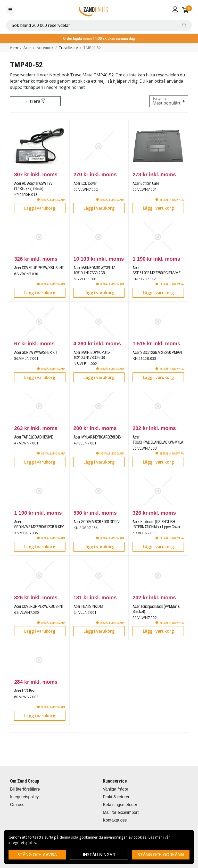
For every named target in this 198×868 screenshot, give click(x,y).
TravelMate (68, 48)
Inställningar (99, 855)
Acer (27, 48)
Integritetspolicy (24, 797)
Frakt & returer (116, 797)
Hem (14, 48)
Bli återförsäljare (25, 789)
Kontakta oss (115, 820)
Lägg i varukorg (40, 208)
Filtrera (35, 101)
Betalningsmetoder (120, 805)
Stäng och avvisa (37, 855)
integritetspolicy (22, 843)
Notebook (45, 48)
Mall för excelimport (121, 812)
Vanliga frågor (115, 789)
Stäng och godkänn (161, 855)
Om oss (17, 805)
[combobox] (99, 25)
